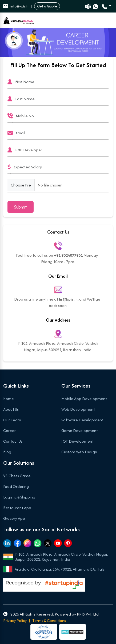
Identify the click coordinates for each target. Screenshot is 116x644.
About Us (11, 409)
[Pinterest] (68, 543)
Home (9, 399)
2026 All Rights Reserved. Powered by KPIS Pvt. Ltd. (51, 614)
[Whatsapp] (38, 543)
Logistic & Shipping (19, 497)
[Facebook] (17, 543)
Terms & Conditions (49, 620)
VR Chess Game (17, 476)
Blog (7, 452)
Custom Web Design (79, 452)
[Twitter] (48, 543)
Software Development (82, 420)
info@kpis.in (16, 6)
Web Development (78, 409)
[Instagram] (27, 543)
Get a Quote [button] (47, 6)
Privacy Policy (15, 620)
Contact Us (13, 441)
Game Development (80, 431)
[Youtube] (58, 543)
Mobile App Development (84, 399)
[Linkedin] (7, 543)
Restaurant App (17, 508)
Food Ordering (16, 486)
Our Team (12, 420)
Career (9, 431)
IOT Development (77, 441)
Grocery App (14, 518)
